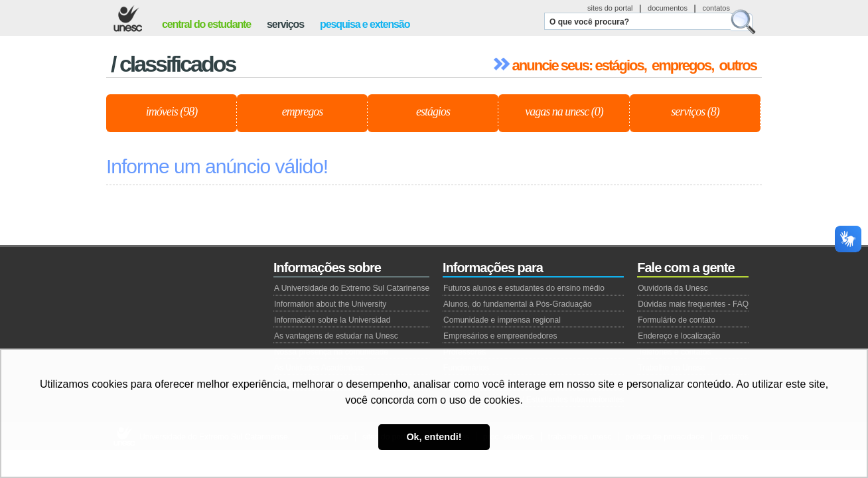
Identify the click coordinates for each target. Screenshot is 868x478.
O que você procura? (589, 22)
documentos (668, 8)
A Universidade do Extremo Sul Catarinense (352, 288)
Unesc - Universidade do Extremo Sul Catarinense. (128, 19)
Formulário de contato (677, 320)
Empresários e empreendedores (500, 336)
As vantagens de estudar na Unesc (336, 336)
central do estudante (206, 24)
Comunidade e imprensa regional (502, 320)
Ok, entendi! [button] (434, 437)
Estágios (433, 112)
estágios (619, 65)
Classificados (178, 64)
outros (738, 65)
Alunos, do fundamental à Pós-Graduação (517, 304)
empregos (681, 65)
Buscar (743, 22)
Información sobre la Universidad (332, 320)
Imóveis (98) (172, 112)
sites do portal (610, 8)
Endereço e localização (679, 336)
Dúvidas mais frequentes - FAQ (693, 304)
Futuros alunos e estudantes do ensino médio (524, 288)
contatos (716, 8)
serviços (285, 24)
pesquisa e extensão (365, 24)
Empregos (302, 112)
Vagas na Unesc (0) (564, 112)
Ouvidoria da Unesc (673, 288)
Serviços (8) (695, 112)
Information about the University (330, 304)
